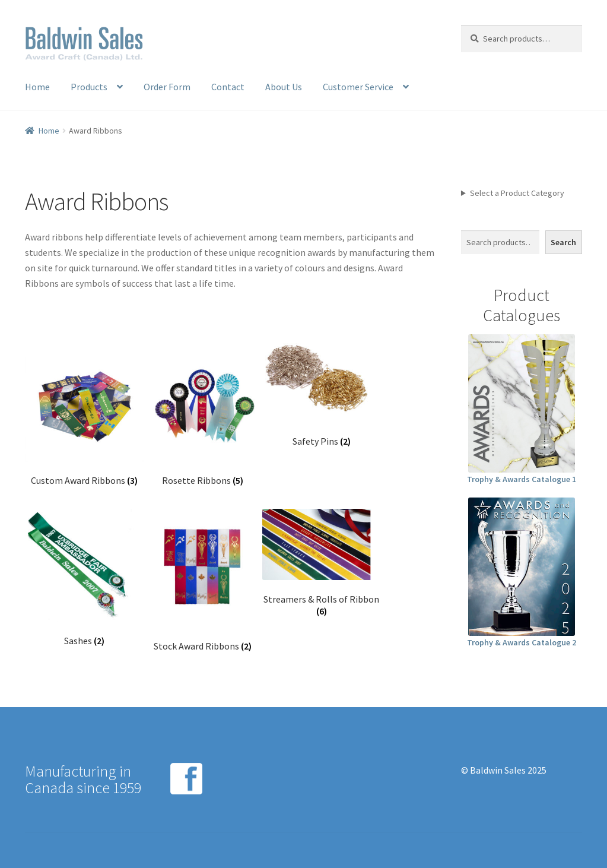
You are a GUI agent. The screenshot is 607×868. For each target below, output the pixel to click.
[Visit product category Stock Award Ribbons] (203, 581)
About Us (284, 87)
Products (89, 87)
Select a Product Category (517, 193)
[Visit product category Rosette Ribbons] (203, 415)
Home (37, 87)
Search (563, 242)
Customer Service (358, 87)
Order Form (167, 87)
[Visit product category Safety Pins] (322, 395)
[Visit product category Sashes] (84, 578)
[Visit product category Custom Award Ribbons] (84, 415)
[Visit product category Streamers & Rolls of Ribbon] (322, 563)
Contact (228, 87)
